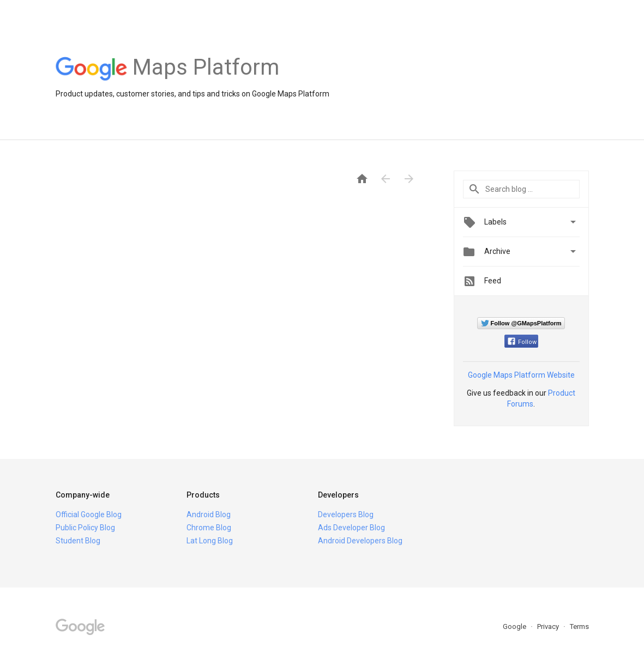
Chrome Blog (209, 528)
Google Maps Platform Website (521, 375)
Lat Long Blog (210, 541)
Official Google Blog (89, 514)
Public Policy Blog (85, 528)
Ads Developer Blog (351, 528)
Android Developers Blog (360, 541)
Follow (522, 342)
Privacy (549, 626)
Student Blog (78, 541)
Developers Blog (346, 514)
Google (515, 626)
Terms (579, 626)
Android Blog (209, 514)
